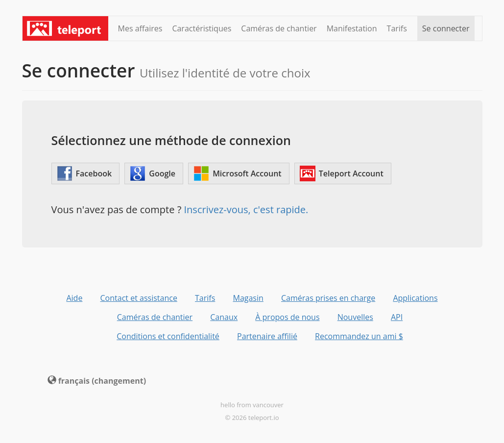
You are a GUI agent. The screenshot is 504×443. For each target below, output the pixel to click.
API (397, 317)
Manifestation (352, 28)
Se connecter (446, 28)
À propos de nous (287, 317)
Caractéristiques (202, 28)
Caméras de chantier (279, 28)
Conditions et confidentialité (168, 336)
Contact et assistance (139, 298)
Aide (74, 298)
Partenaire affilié (267, 336)
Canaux (224, 317)
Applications (415, 298)
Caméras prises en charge (328, 298)
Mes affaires (140, 28)
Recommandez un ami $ (359, 336)
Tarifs (397, 28)
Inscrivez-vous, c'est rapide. (246, 209)
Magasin (248, 298)
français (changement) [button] (97, 381)
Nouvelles (355, 317)
